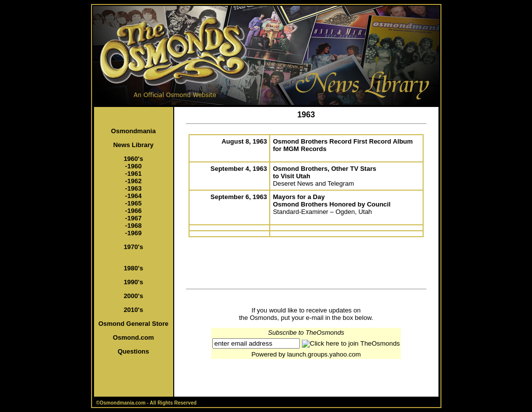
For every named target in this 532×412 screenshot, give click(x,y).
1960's (133, 159)
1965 (134, 203)
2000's (133, 296)
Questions (134, 351)
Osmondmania (133, 131)
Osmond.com (133, 337)
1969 (134, 233)
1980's (133, 268)
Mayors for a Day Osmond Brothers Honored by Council (332, 201)
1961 (134, 174)
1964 (134, 196)
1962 (134, 181)
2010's (133, 310)
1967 (134, 218)
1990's (133, 282)
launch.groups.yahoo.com (324, 354)
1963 (134, 188)
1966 (134, 211)
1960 (134, 166)
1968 (134, 226)
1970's (133, 247)
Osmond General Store (134, 324)
